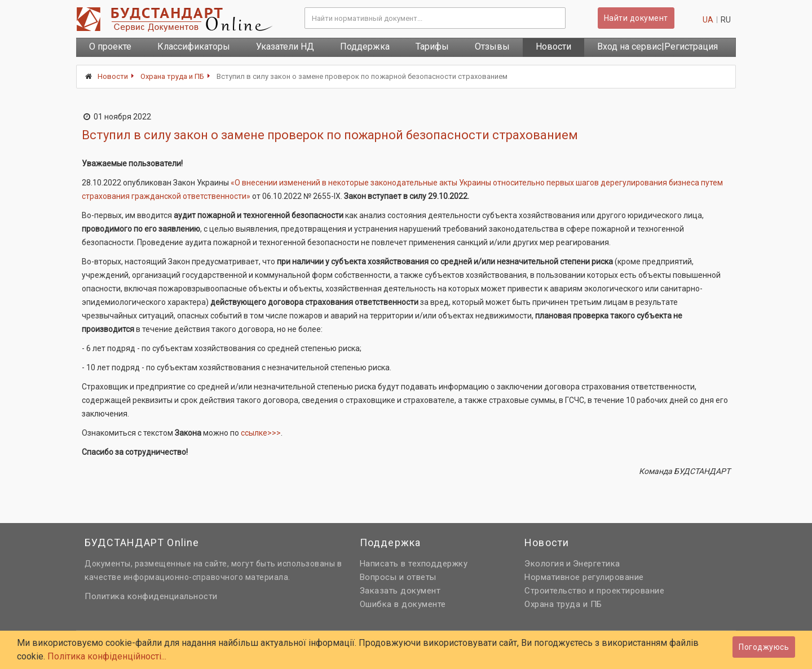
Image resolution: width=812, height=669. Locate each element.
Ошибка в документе (403, 604)
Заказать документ (400, 591)
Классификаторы (194, 46)
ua (708, 20)
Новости (553, 46)
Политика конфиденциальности (151, 596)
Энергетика (597, 564)
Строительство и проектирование (594, 591)
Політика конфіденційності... (107, 656)
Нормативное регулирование (584, 577)
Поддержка (365, 46)
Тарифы (432, 46)
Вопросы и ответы (398, 577)
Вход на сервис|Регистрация (657, 46)
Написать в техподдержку (414, 564)
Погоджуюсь (764, 647)
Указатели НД (285, 46)
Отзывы (492, 46)
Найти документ (636, 18)
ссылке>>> (261, 433)
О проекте (110, 46)
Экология (544, 564)
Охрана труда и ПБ (172, 76)
